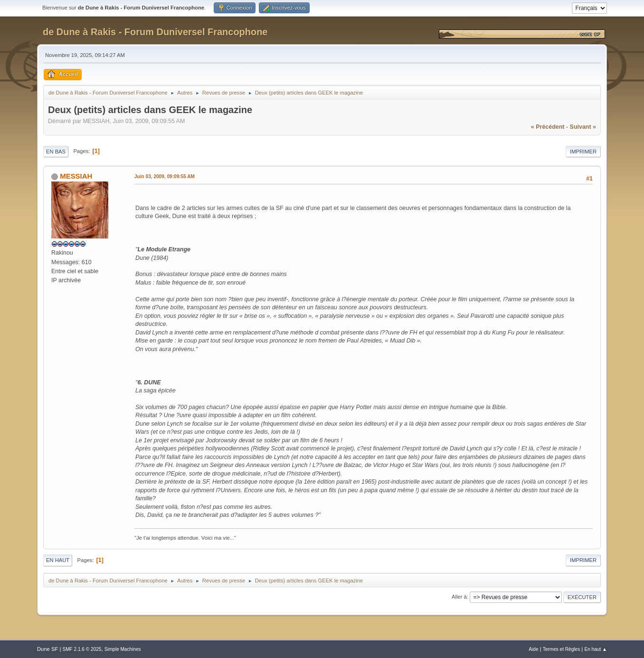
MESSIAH (76, 176)
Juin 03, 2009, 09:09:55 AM (165, 176)
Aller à (459, 597)
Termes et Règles (562, 649)
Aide (533, 649)
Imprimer (583, 152)
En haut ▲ (596, 649)
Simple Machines (123, 649)
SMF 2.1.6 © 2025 (82, 649)
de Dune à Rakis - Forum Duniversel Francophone (155, 32)
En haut (58, 560)
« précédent (548, 127)
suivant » (583, 127)
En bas (56, 152)
